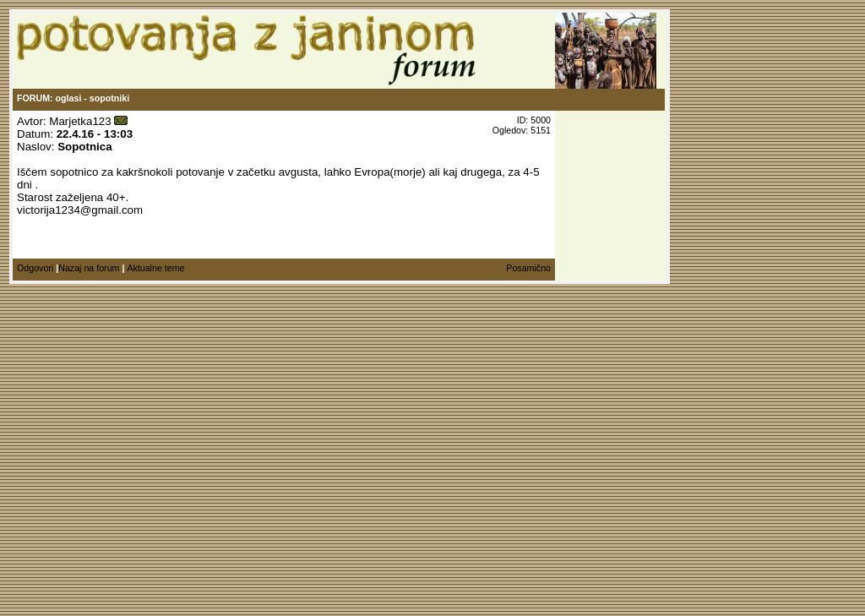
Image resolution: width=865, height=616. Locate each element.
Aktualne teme (155, 268)
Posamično (528, 268)
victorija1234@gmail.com (80, 210)
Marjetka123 (80, 121)
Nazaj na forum (89, 268)
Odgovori (35, 268)
